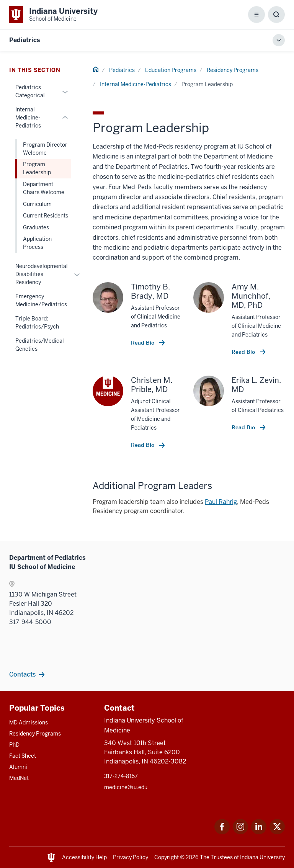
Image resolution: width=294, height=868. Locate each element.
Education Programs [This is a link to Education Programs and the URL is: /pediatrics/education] (171, 70)
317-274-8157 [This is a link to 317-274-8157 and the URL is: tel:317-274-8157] (121, 776)
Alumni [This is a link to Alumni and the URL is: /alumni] (18, 767)
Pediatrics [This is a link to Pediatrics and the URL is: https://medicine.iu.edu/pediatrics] (25, 40)
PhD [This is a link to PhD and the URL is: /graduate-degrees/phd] (14, 745)
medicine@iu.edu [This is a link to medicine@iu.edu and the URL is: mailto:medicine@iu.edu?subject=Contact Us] (126, 787)
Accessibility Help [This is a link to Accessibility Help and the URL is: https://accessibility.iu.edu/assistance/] (84, 857)
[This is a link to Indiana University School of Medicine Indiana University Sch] (53, 15)
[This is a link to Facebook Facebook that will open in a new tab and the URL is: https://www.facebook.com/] (222, 832)
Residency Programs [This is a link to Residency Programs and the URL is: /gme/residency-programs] (35, 734)
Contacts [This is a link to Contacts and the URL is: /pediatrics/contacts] (22, 674)
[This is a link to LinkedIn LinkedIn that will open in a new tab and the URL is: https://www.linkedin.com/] (259, 832)
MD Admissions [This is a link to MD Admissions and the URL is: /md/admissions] (29, 723)
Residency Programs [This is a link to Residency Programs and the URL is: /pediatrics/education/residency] (233, 70)
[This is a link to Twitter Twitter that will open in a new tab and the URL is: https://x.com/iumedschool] (277, 832)
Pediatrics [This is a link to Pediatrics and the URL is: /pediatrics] (122, 70)
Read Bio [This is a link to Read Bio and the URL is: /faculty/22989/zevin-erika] (244, 427)
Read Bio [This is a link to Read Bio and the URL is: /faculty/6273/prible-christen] (143, 445)
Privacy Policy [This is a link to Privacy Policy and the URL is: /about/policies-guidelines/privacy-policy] (131, 857)
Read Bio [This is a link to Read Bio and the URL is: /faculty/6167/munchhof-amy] (244, 352)
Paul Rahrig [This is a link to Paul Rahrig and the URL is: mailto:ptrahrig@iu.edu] (221, 502)
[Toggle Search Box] (276, 15)
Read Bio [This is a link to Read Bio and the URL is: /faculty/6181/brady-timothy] (143, 343)
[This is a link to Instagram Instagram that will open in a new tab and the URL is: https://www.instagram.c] (240, 832)
